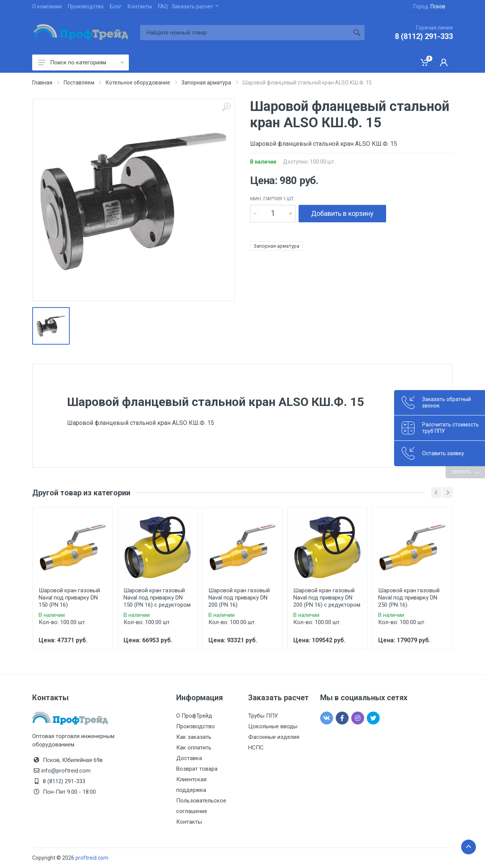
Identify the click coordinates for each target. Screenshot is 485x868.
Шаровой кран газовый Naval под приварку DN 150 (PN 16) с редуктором (157, 598)
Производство (86, 6)
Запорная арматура (276, 246)
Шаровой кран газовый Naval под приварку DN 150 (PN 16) (69, 598)
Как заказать (194, 737)
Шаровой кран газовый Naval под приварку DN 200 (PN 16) (239, 598)
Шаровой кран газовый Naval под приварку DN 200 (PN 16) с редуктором (327, 598)
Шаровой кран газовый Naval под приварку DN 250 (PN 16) (409, 598)
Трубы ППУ (263, 716)
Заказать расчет (195, 6)
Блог (116, 6)
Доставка (189, 758)
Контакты (140, 6)
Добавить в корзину (342, 213)
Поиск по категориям (81, 62)
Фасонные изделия (274, 737)
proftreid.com (92, 858)
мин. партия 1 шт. (272, 199)
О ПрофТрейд (194, 716)
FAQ (163, 6)
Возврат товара (197, 769)
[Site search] (245, 33)
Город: (429, 6)
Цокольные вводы (273, 726)
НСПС (256, 748)
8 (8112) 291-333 (424, 36)
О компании (47, 6)
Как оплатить (194, 748)
